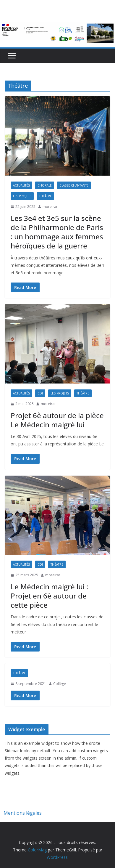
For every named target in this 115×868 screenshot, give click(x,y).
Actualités (21, 185)
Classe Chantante (74, 185)
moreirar (50, 207)
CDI (40, 393)
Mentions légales (23, 813)
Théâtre (45, 196)
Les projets (22, 196)
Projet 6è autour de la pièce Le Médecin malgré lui (57, 420)
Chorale (45, 185)
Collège (60, 684)
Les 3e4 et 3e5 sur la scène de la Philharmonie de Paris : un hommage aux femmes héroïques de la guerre (57, 232)
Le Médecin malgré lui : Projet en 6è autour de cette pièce (49, 596)
